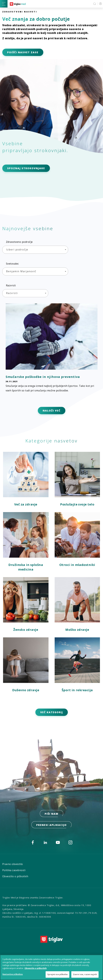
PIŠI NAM (52, 814)
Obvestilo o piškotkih (15, 876)
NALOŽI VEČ (52, 411)
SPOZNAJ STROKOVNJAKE (26, 168)
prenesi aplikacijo (52, 825)
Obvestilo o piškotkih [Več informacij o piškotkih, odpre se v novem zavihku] (36, 968)
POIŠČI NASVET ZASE (23, 52)
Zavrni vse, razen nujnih (85, 974)
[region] (52, 967)
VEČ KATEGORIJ (52, 712)
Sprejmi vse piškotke (57, 974)
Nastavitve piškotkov (13, 974)
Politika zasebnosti (14, 870)
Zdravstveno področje (19, 242)
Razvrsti (11, 285)
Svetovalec (12, 264)
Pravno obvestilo (13, 864)
